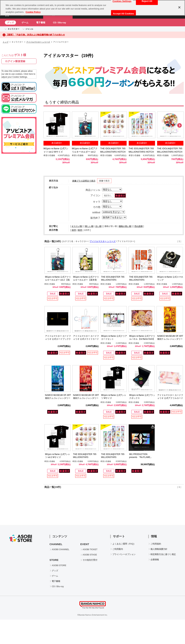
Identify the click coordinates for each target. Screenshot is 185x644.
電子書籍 (41, 23)
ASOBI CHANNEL (60, 549)
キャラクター (14, 29)
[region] (92, 8)
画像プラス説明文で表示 (84, 181)
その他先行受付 (90, 560)
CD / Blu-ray (59, 23)
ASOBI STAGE (90, 555)
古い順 (98, 226)
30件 (74, 230)
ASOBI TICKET (90, 549)
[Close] (179, 7)
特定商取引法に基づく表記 (163, 554)
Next (179, 126)
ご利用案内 (118, 549)
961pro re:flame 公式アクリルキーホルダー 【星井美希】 (86, 280)
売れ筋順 (139, 226)
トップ (6, 42)
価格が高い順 (125, 226)
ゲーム (25, 23)
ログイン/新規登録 (15, 61)
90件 (80, 230)
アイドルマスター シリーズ (38, 42)
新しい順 (89, 226)
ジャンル (29, 29)
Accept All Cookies (123, 14)
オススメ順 (77, 226)
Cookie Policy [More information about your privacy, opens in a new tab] (33, 12)
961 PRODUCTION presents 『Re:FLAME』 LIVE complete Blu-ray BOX (142, 457)
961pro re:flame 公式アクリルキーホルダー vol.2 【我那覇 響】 (85, 152)
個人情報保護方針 (159, 549)
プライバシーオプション (124, 554)
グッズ (10, 23)
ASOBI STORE (59, 565)
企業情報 (155, 560)
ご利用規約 (156, 544)
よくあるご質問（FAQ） (124, 544)
